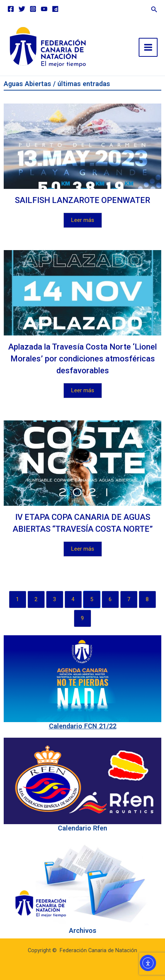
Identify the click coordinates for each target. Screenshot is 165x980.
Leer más (83, 220)
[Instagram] (33, 9)
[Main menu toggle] (148, 47)
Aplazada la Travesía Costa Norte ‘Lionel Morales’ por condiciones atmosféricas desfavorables (82, 359)
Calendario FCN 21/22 (83, 726)
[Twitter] (22, 9)
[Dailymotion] (55, 9)
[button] (154, 8)
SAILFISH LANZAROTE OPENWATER (82, 200)
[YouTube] (44, 9)
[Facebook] (11, 9)
